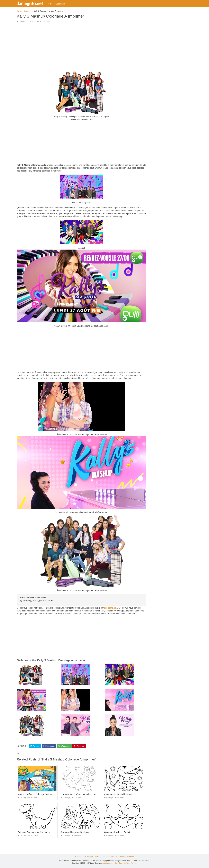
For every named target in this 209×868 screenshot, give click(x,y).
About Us (110, 857)
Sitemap (130, 857)
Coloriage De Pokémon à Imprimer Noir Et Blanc (83, 794)
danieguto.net (31, 3)
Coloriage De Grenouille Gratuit (118, 794)
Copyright (89, 857)
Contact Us (80, 857)
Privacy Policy (120, 857)
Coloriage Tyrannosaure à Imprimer (34, 832)
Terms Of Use (100, 857)
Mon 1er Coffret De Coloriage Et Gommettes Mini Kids (42, 794)
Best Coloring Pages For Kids (126, 863)
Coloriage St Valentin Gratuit (117, 832)
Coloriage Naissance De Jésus (75, 832)
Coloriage (62, 4)
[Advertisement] (81, 46)
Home (51, 4)
